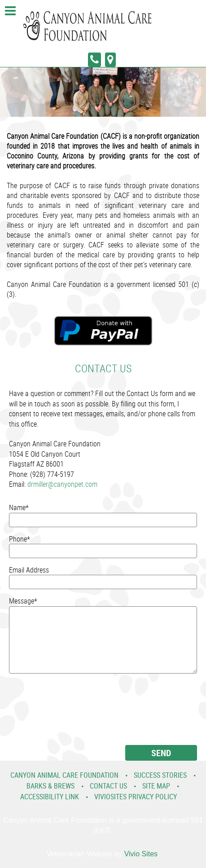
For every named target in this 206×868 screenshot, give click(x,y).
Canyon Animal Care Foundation (64, 775)
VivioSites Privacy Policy (136, 797)
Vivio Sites (141, 854)
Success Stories (160, 775)
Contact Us (108, 786)
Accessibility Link (50, 797)
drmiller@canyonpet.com (62, 484)
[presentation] (46, 713)
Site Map (156, 786)
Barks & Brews (50, 786)
